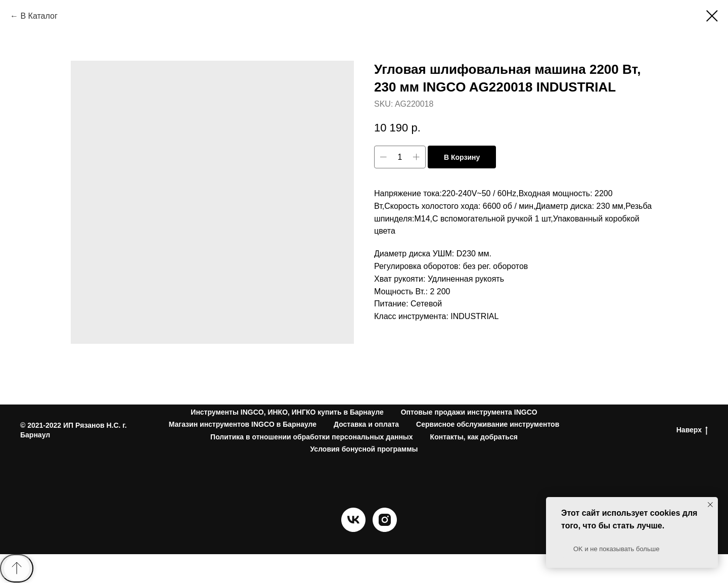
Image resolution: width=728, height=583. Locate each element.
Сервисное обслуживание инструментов (488, 424)
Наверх (692, 430)
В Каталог (39, 16)
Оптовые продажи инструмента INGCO (469, 412)
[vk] (353, 529)
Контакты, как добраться (474, 437)
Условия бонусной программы (364, 449)
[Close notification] (710, 505)
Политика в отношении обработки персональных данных (312, 437)
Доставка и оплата (366, 424)
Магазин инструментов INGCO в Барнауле (243, 424)
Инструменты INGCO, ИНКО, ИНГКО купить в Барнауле (287, 412)
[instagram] (385, 529)
